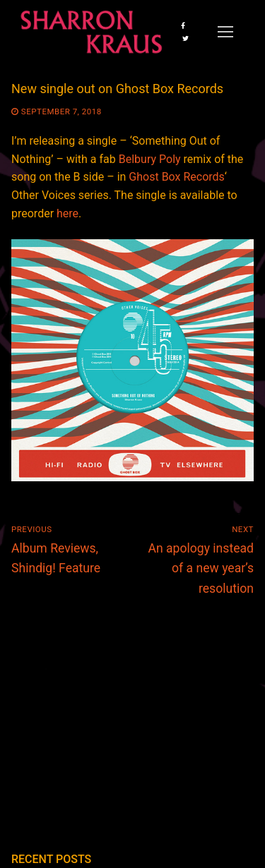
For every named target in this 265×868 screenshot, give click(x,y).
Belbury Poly (150, 159)
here (67, 213)
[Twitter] (185, 38)
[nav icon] (225, 32)
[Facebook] (183, 25)
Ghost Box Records (177, 177)
